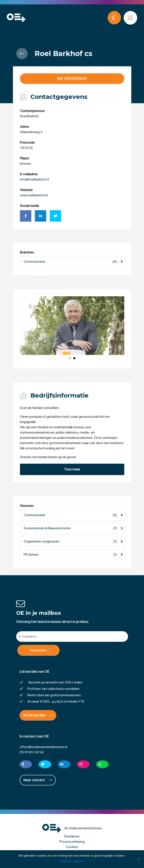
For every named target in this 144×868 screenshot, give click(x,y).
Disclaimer (72, 836)
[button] (70, 358)
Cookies (72, 847)
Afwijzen (78, 861)
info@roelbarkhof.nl (34, 179)
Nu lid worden (38, 715)
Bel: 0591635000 (72, 79)
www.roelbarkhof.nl (34, 195)
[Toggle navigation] (130, 18)
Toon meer (72, 469)
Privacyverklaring (72, 842)
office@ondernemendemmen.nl (43, 747)
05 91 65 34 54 (32, 752)
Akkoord (66, 861)
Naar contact (38, 780)
